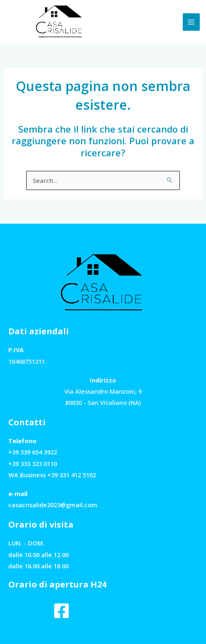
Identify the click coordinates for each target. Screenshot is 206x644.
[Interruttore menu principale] (191, 22)
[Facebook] (61, 611)
